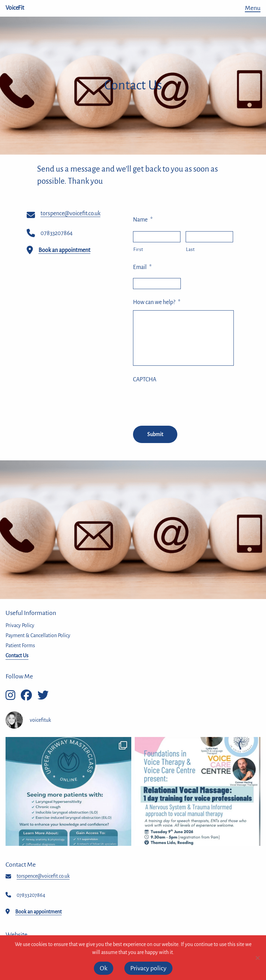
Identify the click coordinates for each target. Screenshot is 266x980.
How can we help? (157, 302)
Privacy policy (148, 968)
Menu (253, 8)
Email (142, 267)
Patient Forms (20, 645)
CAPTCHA (145, 380)
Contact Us (17, 656)
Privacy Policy (20, 625)
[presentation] (186, 401)
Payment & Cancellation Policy (38, 635)
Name (143, 220)
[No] (257, 958)
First (138, 249)
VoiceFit (15, 8)
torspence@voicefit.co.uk (70, 214)
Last (190, 249)
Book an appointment (64, 250)
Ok (104, 968)
